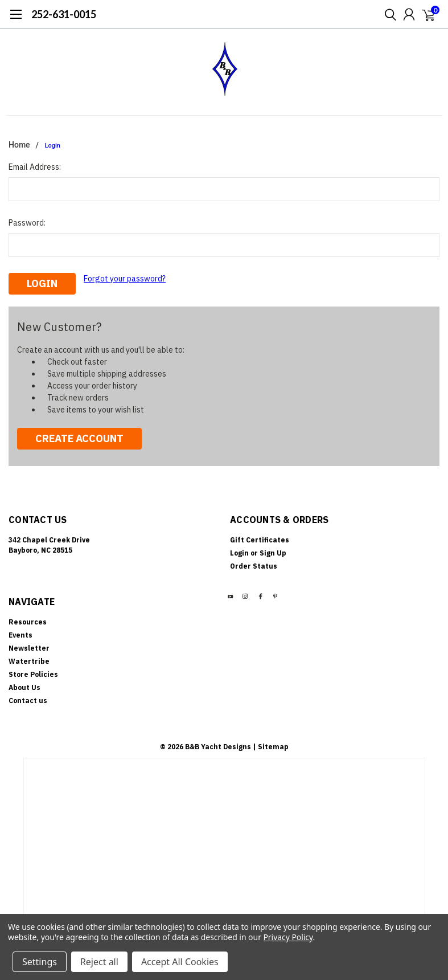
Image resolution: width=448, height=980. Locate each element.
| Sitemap (271, 747)
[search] (388, 14)
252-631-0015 (64, 14)
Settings (40, 962)
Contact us (28, 701)
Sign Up (273, 553)
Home (19, 145)
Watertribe (29, 661)
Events (20, 635)
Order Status (254, 566)
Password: (27, 223)
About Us (24, 687)
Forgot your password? (125, 279)
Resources (28, 622)
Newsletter (29, 648)
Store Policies (33, 674)
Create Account (79, 438)
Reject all (99, 962)
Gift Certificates (260, 540)
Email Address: (35, 167)
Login (53, 146)
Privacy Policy (288, 937)
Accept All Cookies (180, 962)
